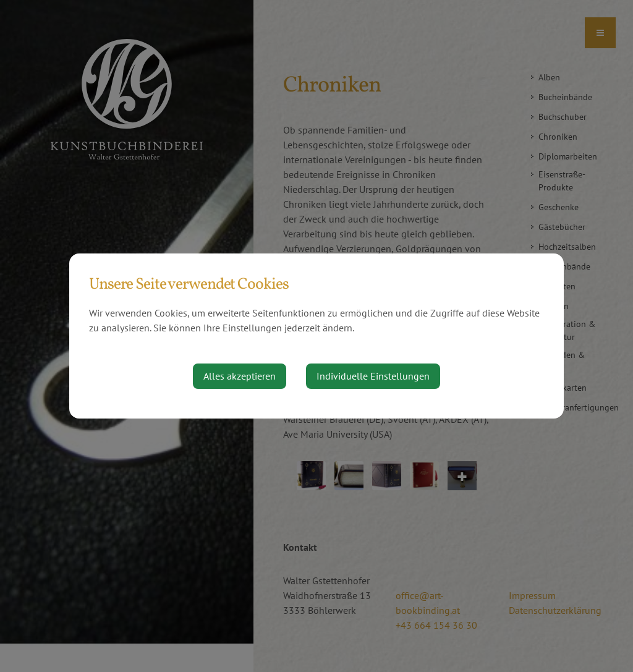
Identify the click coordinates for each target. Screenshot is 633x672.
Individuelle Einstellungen (373, 376)
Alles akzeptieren (240, 376)
